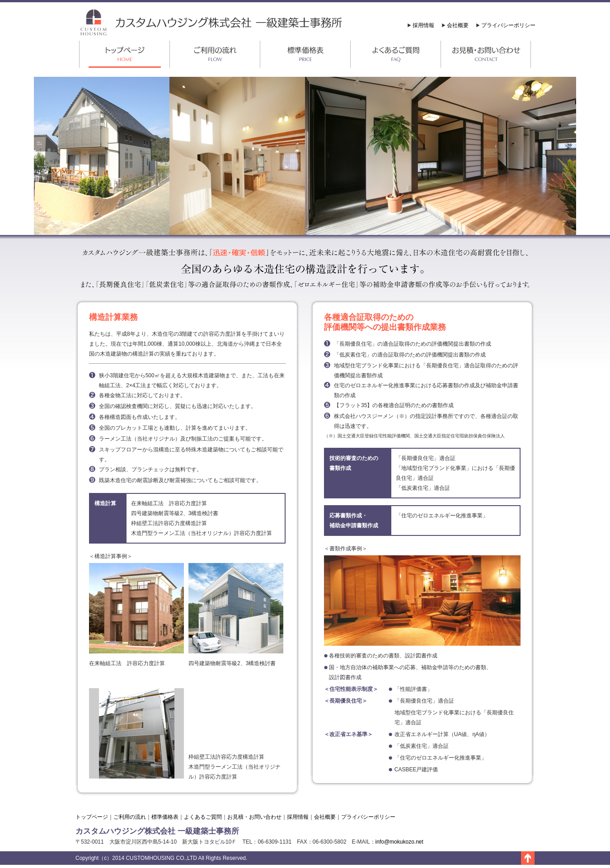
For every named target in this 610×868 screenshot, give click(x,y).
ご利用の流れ (130, 817)
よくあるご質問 (203, 817)
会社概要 (458, 25)
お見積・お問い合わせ (254, 817)
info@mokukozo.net (399, 842)
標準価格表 (165, 817)
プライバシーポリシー (508, 25)
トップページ (92, 817)
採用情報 (423, 25)
